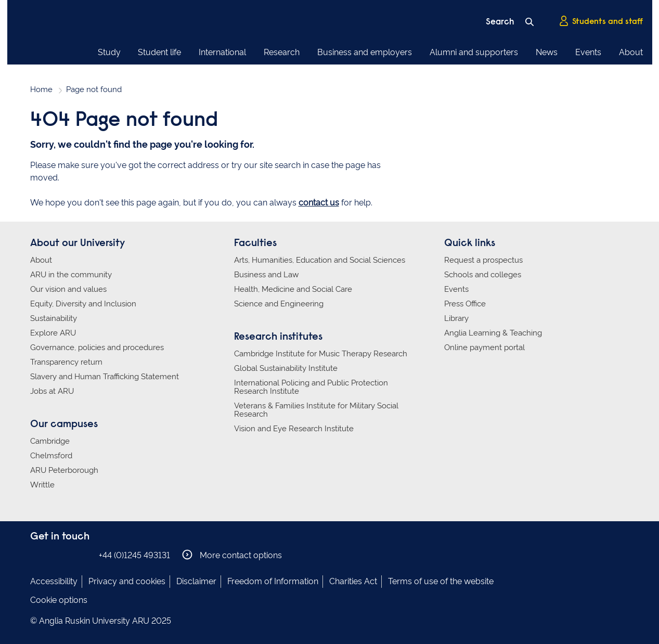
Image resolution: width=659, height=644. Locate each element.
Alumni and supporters (474, 52)
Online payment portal (484, 347)
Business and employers (365, 52)
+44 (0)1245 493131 (134, 555)
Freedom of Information (273, 581)
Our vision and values (68, 289)
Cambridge (50, 441)
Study (109, 52)
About (631, 52)
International (222, 52)
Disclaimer (196, 581)
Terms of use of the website (441, 581)
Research (282, 52)
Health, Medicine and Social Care (293, 289)
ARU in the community (71, 275)
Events (588, 52)
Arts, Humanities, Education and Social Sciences (320, 260)
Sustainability (54, 318)
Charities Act (353, 581)
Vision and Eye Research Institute (294, 429)
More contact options (232, 555)
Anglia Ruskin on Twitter (68, 555)
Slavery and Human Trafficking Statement (105, 377)
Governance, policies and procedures (97, 347)
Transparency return (66, 362)
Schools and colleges (483, 275)
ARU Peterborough (64, 470)
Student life (159, 52)
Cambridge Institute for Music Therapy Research (321, 354)
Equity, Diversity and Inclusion (83, 304)
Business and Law (266, 275)
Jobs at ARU (52, 391)
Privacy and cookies (127, 581)
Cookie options (59, 600)
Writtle (42, 485)
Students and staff (601, 21)
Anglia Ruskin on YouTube (84, 555)
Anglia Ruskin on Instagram (53, 555)
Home (41, 89)
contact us (319, 203)
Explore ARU (53, 333)
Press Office (465, 304)
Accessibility (54, 581)
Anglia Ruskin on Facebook (37, 555)
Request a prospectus (483, 260)
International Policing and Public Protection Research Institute (311, 387)
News (547, 52)
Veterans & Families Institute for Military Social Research (316, 410)
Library (456, 318)
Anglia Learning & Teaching (493, 333)
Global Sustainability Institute (286, 368)
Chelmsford (51, 456)
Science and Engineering (279, 304)
